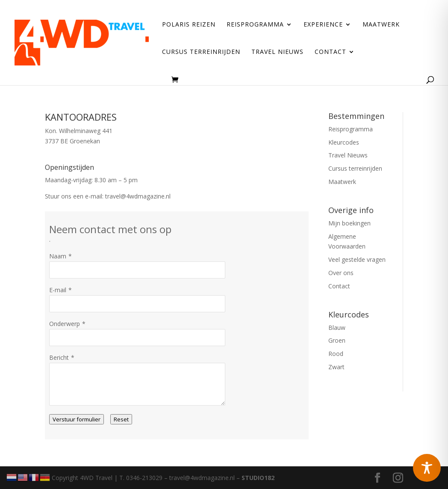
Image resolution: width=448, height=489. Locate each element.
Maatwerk (381, 25)
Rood (336, 354)
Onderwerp (65, 324)
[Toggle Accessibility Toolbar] (427, 468)
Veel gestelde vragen (357, 259)
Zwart (336, 367)
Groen (337, 340)
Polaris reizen (189, 25)
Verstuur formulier (77, 419)
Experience (323, 25)
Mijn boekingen (349, 223)
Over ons (341, 273)
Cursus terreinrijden (201, 52)
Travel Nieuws (277, 52)
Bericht (59, 357)
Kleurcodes (344, 142)
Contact (330, 52)
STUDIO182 (258, 478)
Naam (58, 256)
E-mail (58, 290)
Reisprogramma (255, 25)
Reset (121, 419)
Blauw (337, 327)
